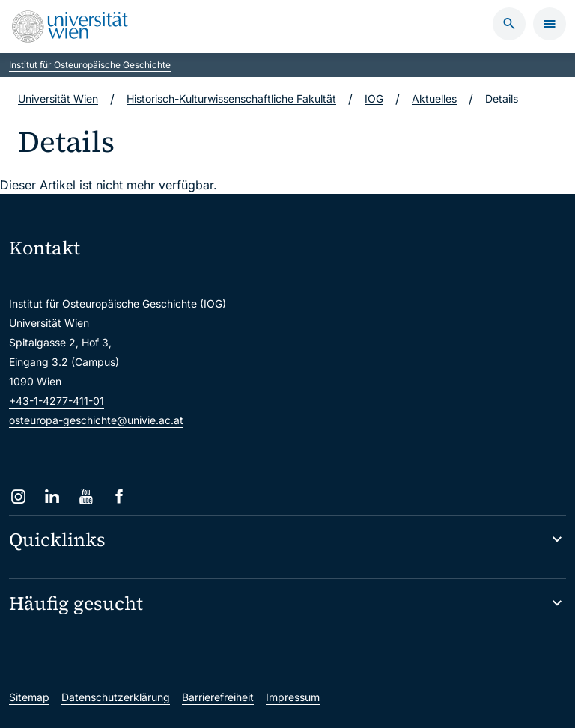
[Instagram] (18, 496)
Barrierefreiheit (218, 697)
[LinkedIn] (52, 496)
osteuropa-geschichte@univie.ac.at (96, 420)
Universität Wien (58, 98)
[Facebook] (119, 496)
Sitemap (29, 697)
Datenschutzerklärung (116, 697)
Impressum (293, 697)
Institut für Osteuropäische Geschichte (90, 65)
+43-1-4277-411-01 (57, 401)
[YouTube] (86, 496)
